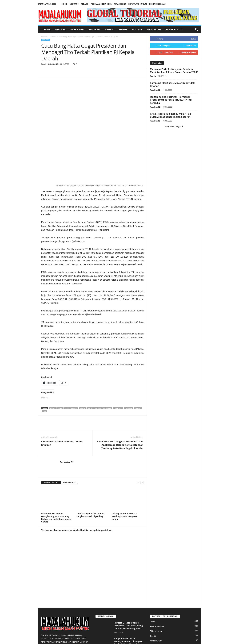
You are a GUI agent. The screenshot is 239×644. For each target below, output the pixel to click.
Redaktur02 (53, 64)
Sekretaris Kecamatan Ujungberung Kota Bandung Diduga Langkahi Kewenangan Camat (56, 473)
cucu (67, 363)
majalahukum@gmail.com (67, 617)
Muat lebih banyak (174, 126)
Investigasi (154, 29)
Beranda (44, 37)
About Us (74, 4)
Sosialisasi (155, 606)
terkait (138, 363)
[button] (196, 30)
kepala (98, 363)
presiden (128, 363)
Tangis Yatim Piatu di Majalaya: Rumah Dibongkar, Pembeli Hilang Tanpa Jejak (128, 597)
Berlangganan (188, 52)
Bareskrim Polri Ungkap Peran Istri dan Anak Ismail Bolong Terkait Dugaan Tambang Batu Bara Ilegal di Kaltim (120, 400)
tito (45, 366)
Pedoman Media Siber (101, 4)
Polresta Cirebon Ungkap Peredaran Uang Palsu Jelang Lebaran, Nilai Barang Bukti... (128, 581)
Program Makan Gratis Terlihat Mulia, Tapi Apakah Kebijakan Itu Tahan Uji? (128, 612)
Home (64, 4)
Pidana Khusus (157, 582)
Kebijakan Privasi (158, 4)
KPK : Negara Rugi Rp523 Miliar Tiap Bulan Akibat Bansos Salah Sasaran (171, 115)
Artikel (110, 29)
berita (52, 363)
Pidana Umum (156, 586)
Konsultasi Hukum (138, 4)
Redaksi (85, 4)
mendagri (107, 363)
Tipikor (153, 591)
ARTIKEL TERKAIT (51, 438)
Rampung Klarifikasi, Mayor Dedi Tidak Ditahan (172, 84)
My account (120, 4)
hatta (90, 363)
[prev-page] (138, 438)
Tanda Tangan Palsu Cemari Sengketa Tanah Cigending (90, 470)
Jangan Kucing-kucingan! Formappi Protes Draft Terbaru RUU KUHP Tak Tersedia (171, 100)
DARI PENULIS (69, 438)
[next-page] (142, 438)
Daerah (74, 363)
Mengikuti (191, 45)
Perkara (60, 29)
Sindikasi (94, 29)
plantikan (118, 363)
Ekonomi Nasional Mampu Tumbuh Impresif (62, 398)
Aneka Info (77, 29)
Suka (193, 39)
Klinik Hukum (174, 29)
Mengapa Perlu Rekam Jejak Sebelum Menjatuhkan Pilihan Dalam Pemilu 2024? (174, 70)
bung (60, 363)
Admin (153, 76)
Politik (123, 29)
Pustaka (137, 29)
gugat (82, 363)
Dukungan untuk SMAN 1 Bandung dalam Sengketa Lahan (124, 471)
